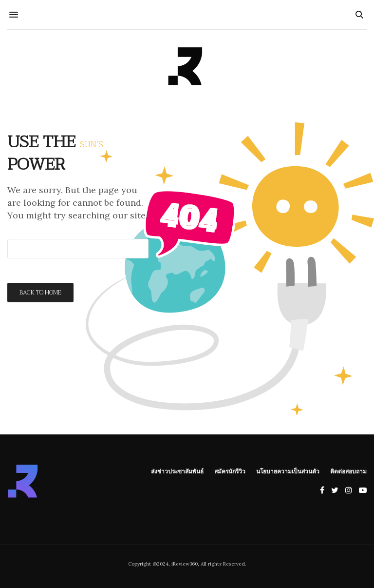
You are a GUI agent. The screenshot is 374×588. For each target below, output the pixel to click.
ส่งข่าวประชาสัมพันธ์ (177, 471)
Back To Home (40, 293)
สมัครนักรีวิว (230, 471)
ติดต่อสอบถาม (348, 471)
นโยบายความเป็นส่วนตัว (288, 471)
